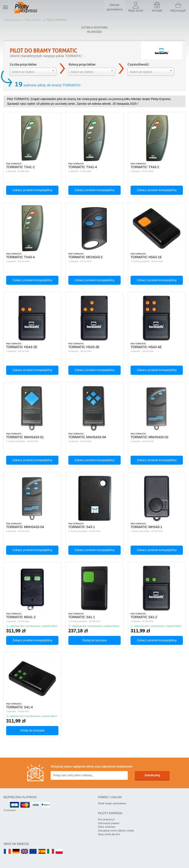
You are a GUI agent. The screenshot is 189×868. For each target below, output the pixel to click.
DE (16, 852)
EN (33, 852)
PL (59, 852)
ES (42, 852)
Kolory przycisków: (82, 65)
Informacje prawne (109, 823)
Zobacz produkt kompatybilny (32, 190)
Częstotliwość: (138, 65)
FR (7, 852)
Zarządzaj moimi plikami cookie (116, 830)
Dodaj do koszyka (95, 640)
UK (25, 852)
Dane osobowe (107, 827)
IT (51, 852)
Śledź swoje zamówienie (112, 803)
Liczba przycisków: (23, 65)
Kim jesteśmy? (107, 819)
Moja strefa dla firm (109, 834)
